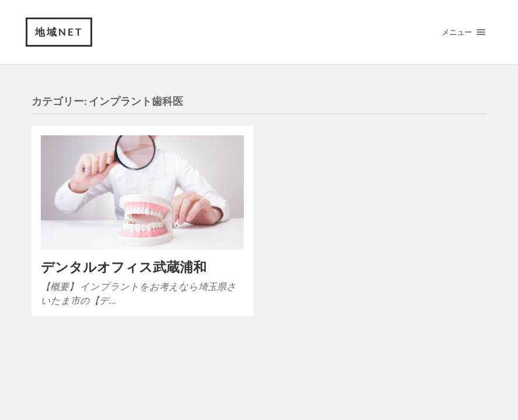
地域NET (59, 32)
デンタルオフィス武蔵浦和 (124, 267)
